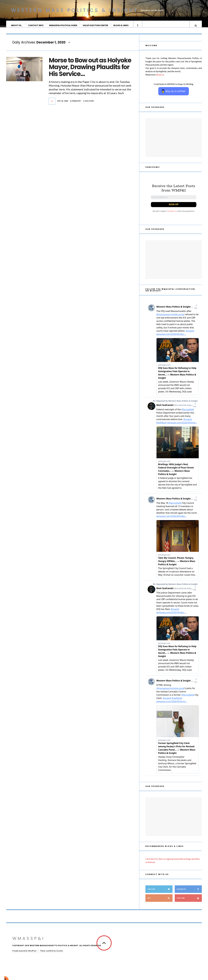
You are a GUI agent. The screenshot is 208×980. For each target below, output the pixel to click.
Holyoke (89, 104)
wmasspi (77, 104)
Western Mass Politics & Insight (74, 10)
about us (160, 77)
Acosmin (60, 955)
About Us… (17, 25)
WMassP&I (28, 942)
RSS (160, 902)
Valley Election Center (96, 25)
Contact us (172, 215)
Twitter (160, 893)
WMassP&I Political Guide (63, 25)
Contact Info (36, 25)
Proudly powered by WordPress (24, 955)
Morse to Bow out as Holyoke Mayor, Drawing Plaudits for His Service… (90, 70)
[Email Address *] (174, 201)
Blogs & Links (121, 25)
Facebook (189, 893)
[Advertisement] (174, 140)
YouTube (189, 902)
